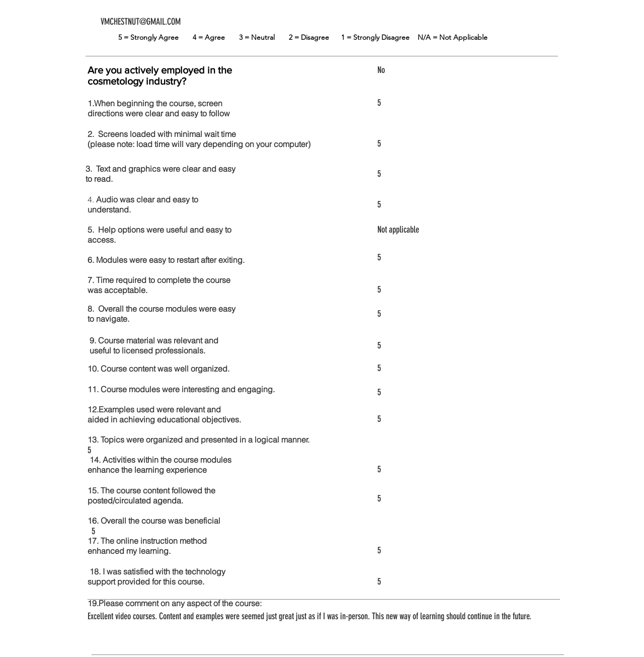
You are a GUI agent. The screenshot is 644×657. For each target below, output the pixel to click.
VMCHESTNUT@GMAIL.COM (141, 22)
